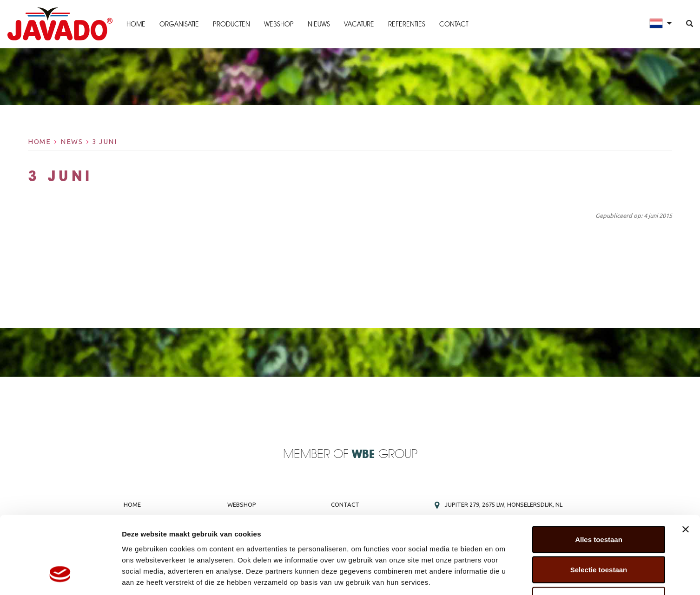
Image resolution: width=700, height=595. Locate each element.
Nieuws (318, 24)
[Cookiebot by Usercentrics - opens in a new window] (60, 577)
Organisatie (179, 24)
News (72, 141)
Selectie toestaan (599, 504)
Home (135, 24)
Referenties (406, 24)
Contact (453, 24)
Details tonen (502, 577)
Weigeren (598, 534)
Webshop (278, 24)
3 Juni (105, 141)
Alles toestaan (599, 473)
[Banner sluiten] (686, 463)
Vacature (359, 24)
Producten (231, 24)
